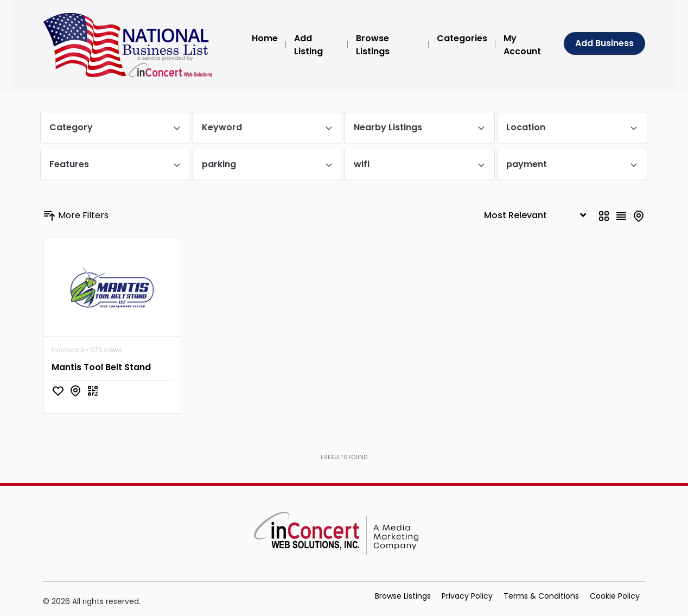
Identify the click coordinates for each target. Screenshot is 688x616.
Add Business (604, 43)
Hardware (68, 350)
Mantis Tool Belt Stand (101, 367)
